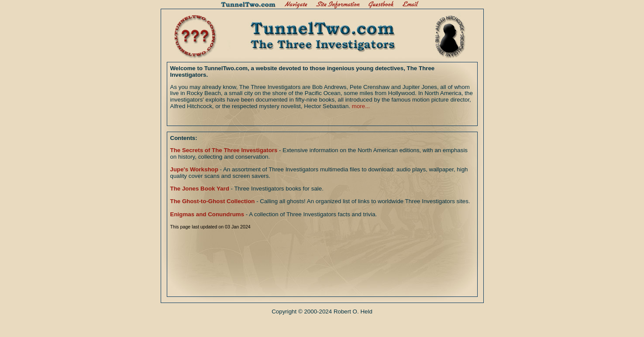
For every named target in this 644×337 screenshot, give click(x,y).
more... (361, 106)
